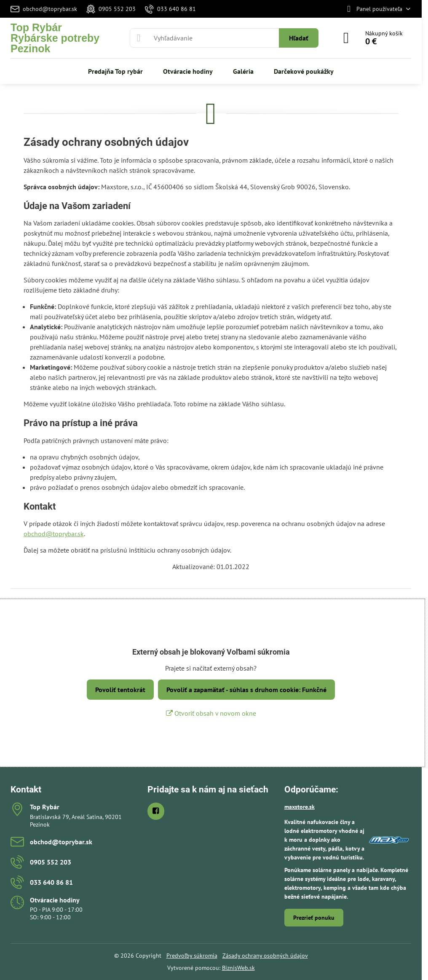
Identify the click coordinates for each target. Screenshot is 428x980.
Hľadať (299, 38)
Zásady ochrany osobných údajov (265, 956)
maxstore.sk (300, 807)
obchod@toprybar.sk (54, 534)
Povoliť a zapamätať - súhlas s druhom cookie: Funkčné (246, 690)
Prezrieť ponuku (314, 918)
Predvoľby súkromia (192, 956)
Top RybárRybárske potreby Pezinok (55, 38)
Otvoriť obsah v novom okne (211, 713)
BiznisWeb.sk (238, 968)
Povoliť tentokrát (120, 690)
